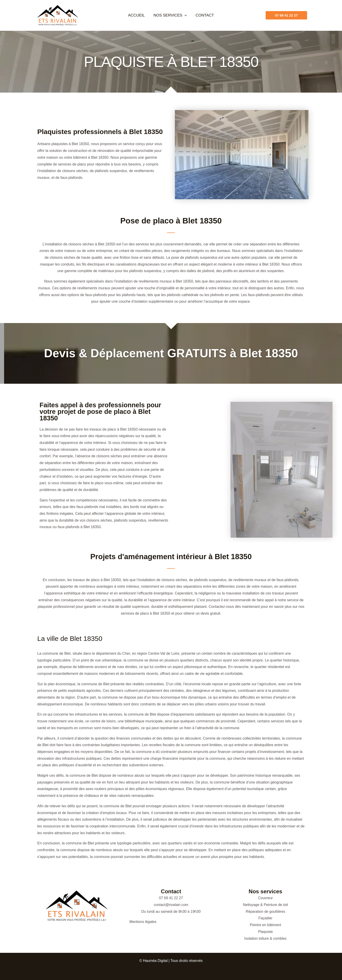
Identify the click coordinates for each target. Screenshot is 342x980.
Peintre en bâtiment (266, 925)
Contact (204, 15)
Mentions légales (143, 922)
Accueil (137, 15)
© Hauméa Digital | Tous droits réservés (171, 961)
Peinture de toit (276, 905)
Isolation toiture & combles (265, 938)
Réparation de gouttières (266, 912)
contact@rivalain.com (171, 905)
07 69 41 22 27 (171, 898)
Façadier (265, 918)
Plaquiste (265, 932)
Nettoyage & (253, 905)
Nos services (170, 15)
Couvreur (265, 898)
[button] (184, 15)
